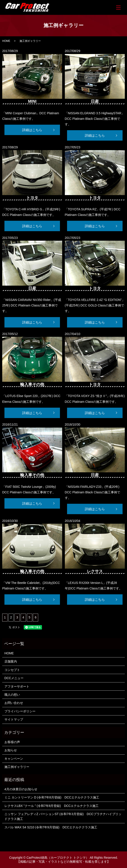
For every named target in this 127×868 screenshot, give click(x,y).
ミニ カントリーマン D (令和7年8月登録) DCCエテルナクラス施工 (52, 797)
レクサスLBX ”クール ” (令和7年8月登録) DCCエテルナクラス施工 (52, 806)
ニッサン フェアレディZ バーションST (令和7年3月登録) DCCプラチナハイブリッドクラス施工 (63, 816)
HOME (6, 41)
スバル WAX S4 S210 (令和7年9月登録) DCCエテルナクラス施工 (51, 827)
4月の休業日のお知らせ (21, 789)
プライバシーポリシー (20, 711)
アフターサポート (17, 686)
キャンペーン (14, 759)
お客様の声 (12, 742)
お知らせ (11, 750)
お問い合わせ (14, 703)
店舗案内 (11, 661)
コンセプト (12, 670)
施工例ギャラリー (17, 767)
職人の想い (12, 695)
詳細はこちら (32, 130)
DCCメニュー (14, 678)
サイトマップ (14, 719)
